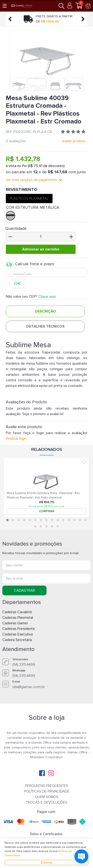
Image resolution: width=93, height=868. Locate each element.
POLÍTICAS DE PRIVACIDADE (47, 791)
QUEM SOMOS (47, 797)
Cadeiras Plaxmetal (18, 618)
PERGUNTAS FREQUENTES (46, 786)
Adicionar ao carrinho (41, 249)
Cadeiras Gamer (15, 623)
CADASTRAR (25, 590)
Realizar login (16, 439)
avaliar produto (74, 141)
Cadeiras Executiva (18, 634)
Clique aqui (47, 297)
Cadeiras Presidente (19, 629)
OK (17, 283)
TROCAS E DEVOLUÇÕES (46, 802)
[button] (5, 6)
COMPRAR (47, 511)
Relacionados (47, 450)
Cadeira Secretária (17, 640)
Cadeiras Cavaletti (17, 612)
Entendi (46, 863)
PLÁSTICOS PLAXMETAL (29, 199)
